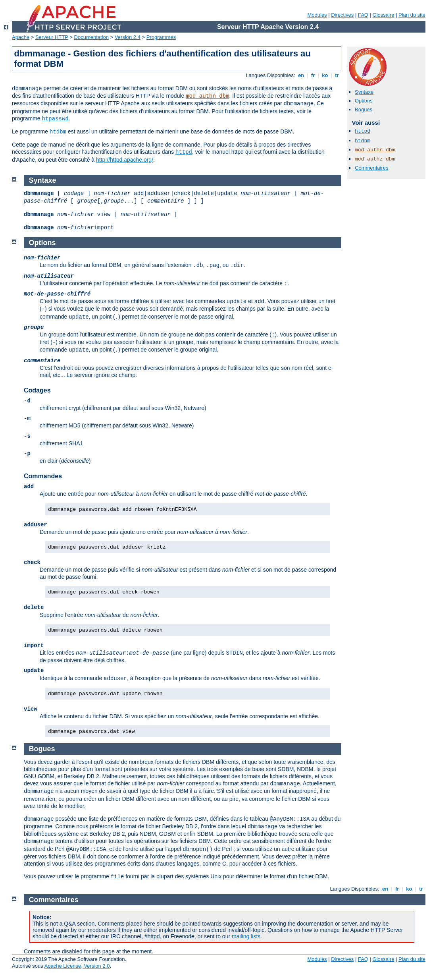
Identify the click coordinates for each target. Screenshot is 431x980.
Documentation (91, 37)
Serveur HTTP (52, 37)
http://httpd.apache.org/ (125, 160)
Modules (317, 15)
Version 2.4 (128, 37)
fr (313, 75)
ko (325, 75)
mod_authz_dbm (375, 159)
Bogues (364, 109)
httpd (184, 152)
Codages (37, 390)
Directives (342, 15)
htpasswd (55, 119)
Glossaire (384, 15)
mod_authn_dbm (207, 96)
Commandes (43, 476)
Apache (21, 37)
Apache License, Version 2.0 (77, 966)
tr (337, 75)
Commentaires (372, 168)
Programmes (161, 37)
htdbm (58, 132)
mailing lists (246, 936)
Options (364, 101)
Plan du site (412, 15)
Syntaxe (364, 92)
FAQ (363, 15)
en (301, 75)
